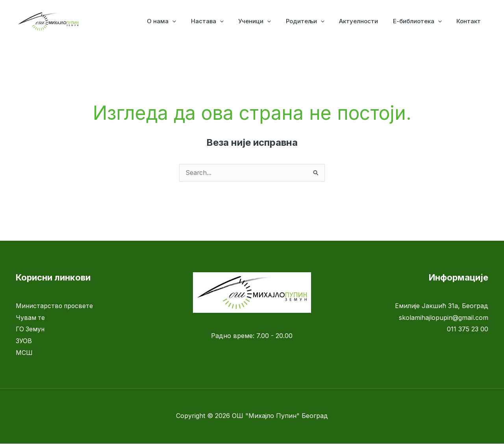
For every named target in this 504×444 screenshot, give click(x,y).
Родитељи (315, 21)
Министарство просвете (55, 306)
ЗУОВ (24, 341)
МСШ (24, 353)
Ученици (268, 21)
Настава (223, 21)
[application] (192, 21)
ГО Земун (31, 329)
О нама (181, 21)
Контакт (470, 21)
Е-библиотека (422, 21)
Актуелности (366, 21)
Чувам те (31, 318)
